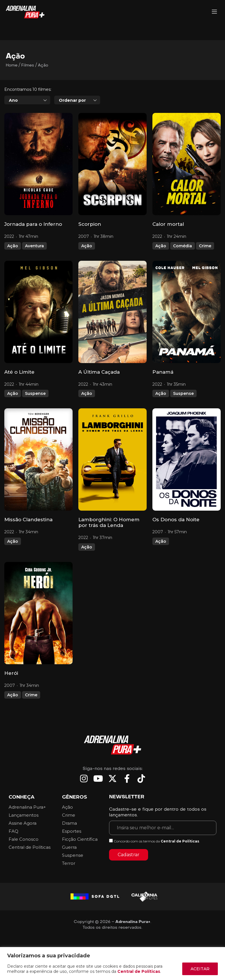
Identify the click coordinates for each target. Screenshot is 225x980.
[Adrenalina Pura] (214, 12)
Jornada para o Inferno (33, 224)
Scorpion (90, 224)
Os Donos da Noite (176, 520)
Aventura (34, 246)
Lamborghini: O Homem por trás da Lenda (109, 522)
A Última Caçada (99, 372)
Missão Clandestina (28, 520)
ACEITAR (200, 969)
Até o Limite (19, 372)
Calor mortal (168, 224)
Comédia (183, 246)
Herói (11, 673)
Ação (13, 246)
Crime (205, 246)
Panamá (163, 372)
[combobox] (27, 100)
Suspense (35, 393)
